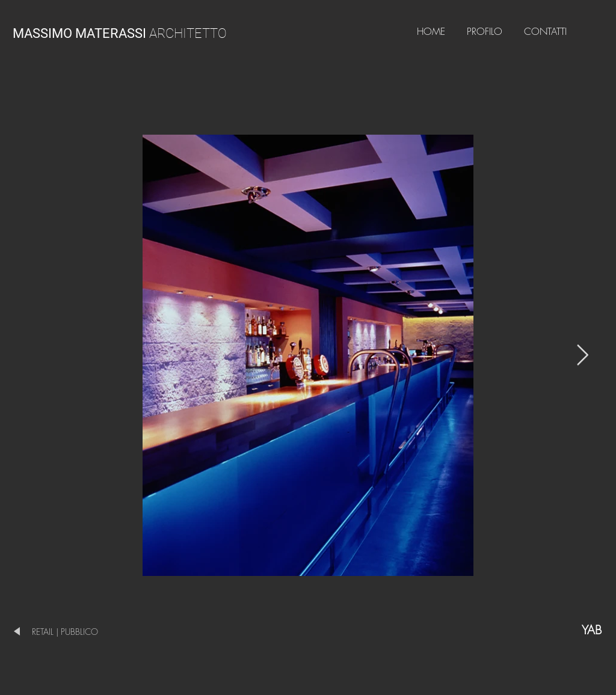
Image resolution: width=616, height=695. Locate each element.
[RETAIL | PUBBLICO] (79, 632)
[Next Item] (582, 355)
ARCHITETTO (120, 33)
